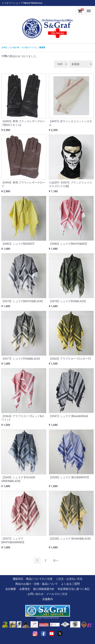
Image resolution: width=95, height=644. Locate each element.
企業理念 (25, 589)
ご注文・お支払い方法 (69, 579)
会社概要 (11, 589)
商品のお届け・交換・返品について (37, 584)
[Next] (56, 561)
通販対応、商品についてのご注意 (33, 579)
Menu (89, 9)
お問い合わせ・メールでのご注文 (48, 594)
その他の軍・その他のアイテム (23, 47)
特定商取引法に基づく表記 (74, 589)
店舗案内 (48, 599)
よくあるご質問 (70, 584)
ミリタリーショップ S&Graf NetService (22, 3)
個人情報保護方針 (44, 589)
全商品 (4, 47)
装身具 (42, 47)
